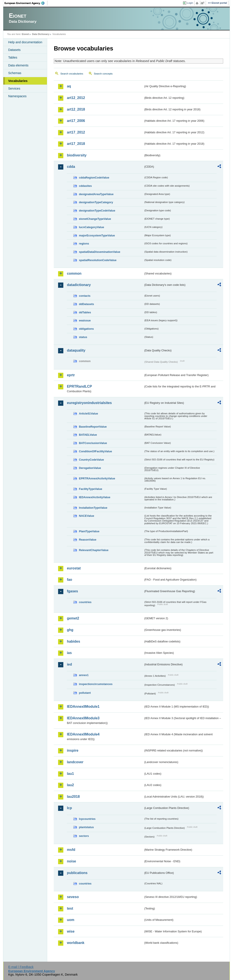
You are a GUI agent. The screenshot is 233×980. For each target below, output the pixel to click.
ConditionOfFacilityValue (95, 451)
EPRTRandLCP (79, 386)
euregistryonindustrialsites (89, 403)
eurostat (74, 568)
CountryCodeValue (91, 460)
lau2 (70, 785)
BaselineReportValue (93, 427)
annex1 (84, 675)
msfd (71, 850)
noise (71, 861)
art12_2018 (76, 109)
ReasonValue (88, 540)
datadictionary (79, 285)
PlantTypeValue (89, 531)
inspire (72, 750)
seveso (73, 897)
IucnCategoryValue (91, 227)
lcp (69, 808)
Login (190, 3)
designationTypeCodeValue (97, 211)
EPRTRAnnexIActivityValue (97, 478)
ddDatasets (86, 304)
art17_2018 (76, 144)
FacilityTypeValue (90, 489)
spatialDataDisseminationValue (99, 252)
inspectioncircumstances (96, 684)
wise (71, 931)
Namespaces (17, 96)
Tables (13, 57)
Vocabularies (18, 81)
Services (14, 88)
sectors (84, 836)
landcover (75, 762)
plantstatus (86, 827)
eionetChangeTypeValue (95, 219)
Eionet (25, 34)
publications (77, 873)
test (70, 908)
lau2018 (73, 797)
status (83, 337)
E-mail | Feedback (21, 967)
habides (73, 641)
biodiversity (77, 155)
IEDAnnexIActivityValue (95, 497)
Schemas (15, 73)
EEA (26, 3)
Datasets (14, 50)
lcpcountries (87, 819)
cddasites (85, 186)
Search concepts (103, 74)
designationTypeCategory (96, 202)
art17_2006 (76, 121)
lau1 (70, 774)
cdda (71, 167)
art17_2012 (76, 132)
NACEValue (86, 516)
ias (69, 653)
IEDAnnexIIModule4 (83, 734)
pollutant (85, 693)
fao (69, 580)
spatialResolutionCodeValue (98, 260)
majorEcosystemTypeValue (97, 235)
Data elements (18, 65)
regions (84, 244)
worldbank (76, 943)
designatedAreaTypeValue (96, 194)
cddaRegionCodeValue (94, 178)
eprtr (71, 375)
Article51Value (88, 414)
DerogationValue (90, 468)
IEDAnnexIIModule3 (83, 718)
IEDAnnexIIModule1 (83, 707)
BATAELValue (88, 435)
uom (71, 920)
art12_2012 (76, 98)
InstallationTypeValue (93, 508)
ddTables (85, 312)
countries (85, 602)
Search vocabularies (72, 74)
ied (69, 664)
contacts (85, 296)
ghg (70, 630)
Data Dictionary (41, 34)
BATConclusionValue (93, 443)
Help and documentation (25, 42)
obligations (86, 329)
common (74, 273)
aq (69, 86)
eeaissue (85, 320)
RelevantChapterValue (94, 550)
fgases (72, 591)
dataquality (76, 350)
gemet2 (73, 618)
